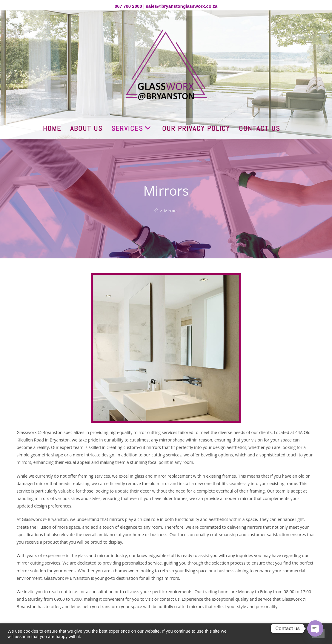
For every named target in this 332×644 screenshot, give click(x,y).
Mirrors (171, 211)
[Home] (156, 211)
